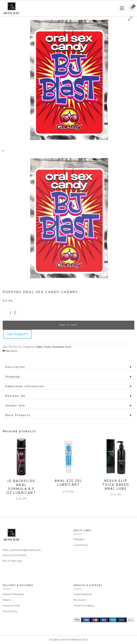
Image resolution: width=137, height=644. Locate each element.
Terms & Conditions (84, 606)
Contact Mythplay (83, 594)
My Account (80, 600)
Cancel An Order (11, 606)
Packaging (79, 539)
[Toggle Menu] (123, 8)
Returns (7, 600)
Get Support (17, 334)
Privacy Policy (10, 611)
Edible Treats (43, 347)
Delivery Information (13, 594)
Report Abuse (10, 351)
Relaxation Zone (62, 347)
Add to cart (68, 325)
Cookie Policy (81, 545)
